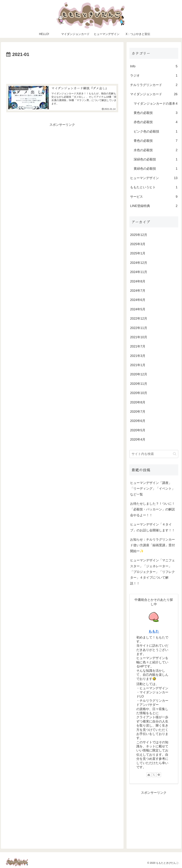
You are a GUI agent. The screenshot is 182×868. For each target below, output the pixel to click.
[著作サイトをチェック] (149, 775)
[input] (154, 454)
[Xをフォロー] (154, 775)
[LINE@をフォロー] (159, 775)
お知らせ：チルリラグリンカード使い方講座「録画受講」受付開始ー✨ (152, 545)
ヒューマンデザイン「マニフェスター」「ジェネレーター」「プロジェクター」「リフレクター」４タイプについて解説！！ (152, 572)
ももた (154, 631)
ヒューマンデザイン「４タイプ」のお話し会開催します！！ (152, 527)
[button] (175, 454)
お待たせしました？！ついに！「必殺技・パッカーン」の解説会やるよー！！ (152, 509)
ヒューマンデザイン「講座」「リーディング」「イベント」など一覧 (152, 489)
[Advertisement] (62, 69)
